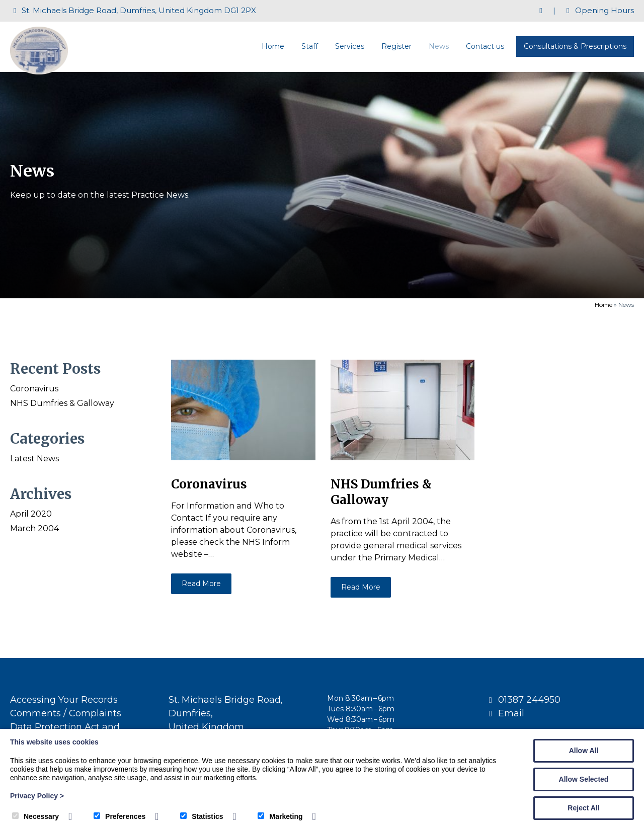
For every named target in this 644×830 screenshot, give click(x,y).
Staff (310, 46)
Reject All (583, 808)
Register (396, 46)
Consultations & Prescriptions (575, 46)
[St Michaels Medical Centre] (39, 72)
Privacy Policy (37, 796)
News (439, 46)
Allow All (584, 751)
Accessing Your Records (64, 700)
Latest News (34, 459)
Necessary (35, 816)
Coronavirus (34, 389)
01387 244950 (529, 700)
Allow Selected (584, 779)
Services (350, 46)
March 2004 (34, 528)
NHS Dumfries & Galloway (62, 403)
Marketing (280, 816)
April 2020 (31, 514)
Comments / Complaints (66, 713)
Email (511, 713)
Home (273, 46)
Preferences (119, 816)
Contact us (485, 46)
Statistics (202, 816)
